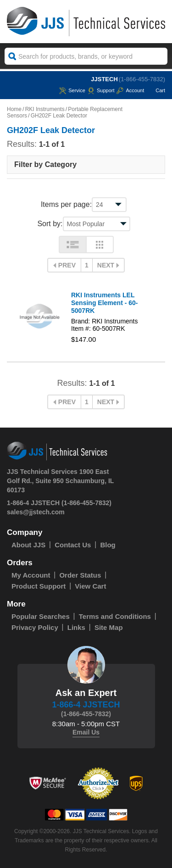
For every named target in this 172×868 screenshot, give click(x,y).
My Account (31, 575)
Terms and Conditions (115, 616)
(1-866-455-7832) (142, 79)
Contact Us (73, 545)
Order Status (80, 575)
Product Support (39, 586)
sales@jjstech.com (36, 512)
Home (14, 109)
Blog (108, 545)
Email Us (86, 732)
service (72, 90)
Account (130, 90)
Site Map (109, 627)
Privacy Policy (35, 627)
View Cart (90, 586)
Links (76, 627)
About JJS (28, 545)
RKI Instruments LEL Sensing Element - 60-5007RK (104, 303)
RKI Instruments (45, 109)
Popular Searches (41, 616)
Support (101, 90)
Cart (156, 90)
